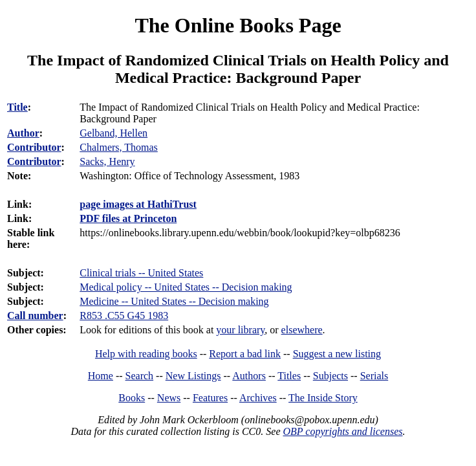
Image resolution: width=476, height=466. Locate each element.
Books (132, 398)
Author (23, 133)
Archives (258, 398)
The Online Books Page (238, 25)
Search (140, 376)
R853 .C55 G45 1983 (124, 316)
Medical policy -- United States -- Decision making (186, 287)
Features (210, 398)
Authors (249, 376)
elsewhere (302, 330)
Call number (35, 316)
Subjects (330, 376)
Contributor (34, 147)
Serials (374, 376)
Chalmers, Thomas (119, 147)
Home (101, 376)
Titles (289, 376)
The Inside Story (323, 398)
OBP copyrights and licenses (342, 431)
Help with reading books (146, 354)
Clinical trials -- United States (141, 273)
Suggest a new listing (337, 354)
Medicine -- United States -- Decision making (174, 301)
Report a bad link (245, 354)
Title (17, 107)
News (169, 398)
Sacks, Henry (107, 161)
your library (240, 330)
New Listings (193, 376)
